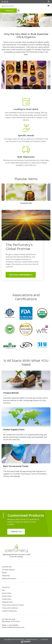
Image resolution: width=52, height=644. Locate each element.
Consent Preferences (9, 611)
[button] (1, 20)
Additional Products (9, 578)
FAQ (3, 590)
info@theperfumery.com (15, 627)
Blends (4, 573)
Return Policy (7, 593)
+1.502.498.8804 (13, 625)
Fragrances (6, 575)
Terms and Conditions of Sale (13, 605)
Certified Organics (8, 570)
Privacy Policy (7, 596)
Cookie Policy (7, 599)
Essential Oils (7, 567)
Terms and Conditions (10, 608)
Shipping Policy (7, 602)
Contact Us (16, 532)
